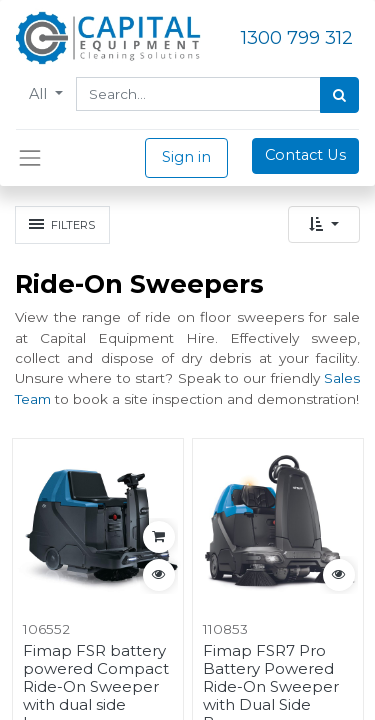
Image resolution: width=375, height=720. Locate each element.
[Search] (339, 95)
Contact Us (305, 155)
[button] (324, 224)
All (40, 94)
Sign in (186, 157)
